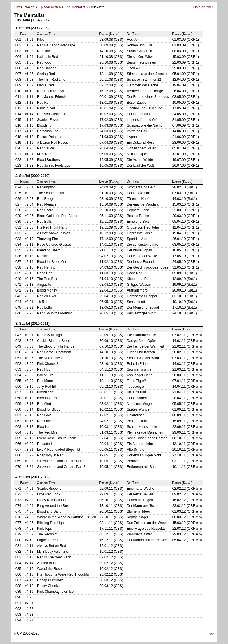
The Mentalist (75, 7)
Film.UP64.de (24, 7)
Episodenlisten (50, 7)
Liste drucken (204, 7)
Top (211, 633)
